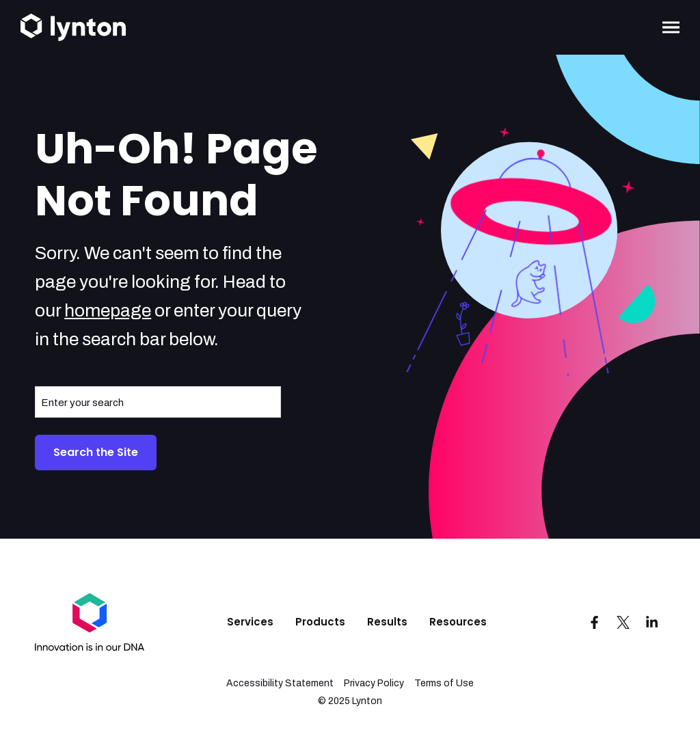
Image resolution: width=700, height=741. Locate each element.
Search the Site (96, 452)
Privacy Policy (374, 683)
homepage (108, 310)
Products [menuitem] (320, 622)
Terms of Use (444, 683)
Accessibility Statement (280, 683)
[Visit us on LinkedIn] (651, 622)
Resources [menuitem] (458, 622)
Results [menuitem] (387, 622)
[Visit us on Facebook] (595, 622)
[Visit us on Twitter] (623, 622)
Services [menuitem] (250, 622)
